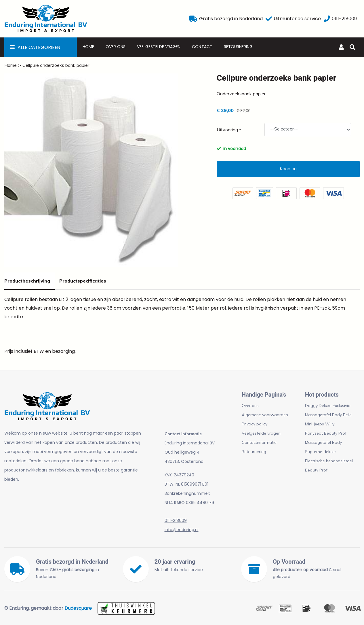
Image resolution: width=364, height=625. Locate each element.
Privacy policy (255, 424)
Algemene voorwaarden (265, 415)
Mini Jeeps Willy (320, 424)
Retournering (238, 47)
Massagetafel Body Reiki (328, 415)
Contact (202, 47)
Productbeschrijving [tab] (27, 281)
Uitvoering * (229, 130)
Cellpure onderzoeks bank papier (56, 65)
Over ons (116, 47)
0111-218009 (176, 520)
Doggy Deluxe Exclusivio (328, 406)
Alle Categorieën (39, 47)
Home (88, 47)
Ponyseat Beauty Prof (326, 433)
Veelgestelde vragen (159, 47)
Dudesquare (78, 608)
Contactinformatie (259, 442)
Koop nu (288, 168)
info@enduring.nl (182, 530)
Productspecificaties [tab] (83, 281)
